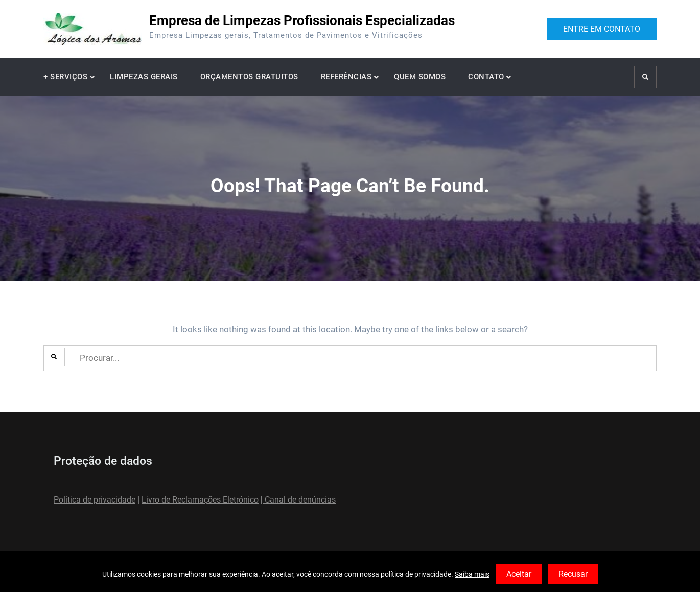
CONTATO (486, 77)
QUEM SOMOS (420, 77)
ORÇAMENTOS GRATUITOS (249, 77)
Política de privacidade (95, 500)
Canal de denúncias (299, 500)
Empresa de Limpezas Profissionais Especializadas (302, 20)
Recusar (573, 574)
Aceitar (519, 574)
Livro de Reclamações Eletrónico (200, 500)
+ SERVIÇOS (65, 77)
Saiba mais (472, 574)
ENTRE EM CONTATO (602, 29)
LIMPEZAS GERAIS (144, 77)
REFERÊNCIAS (346, 77)
